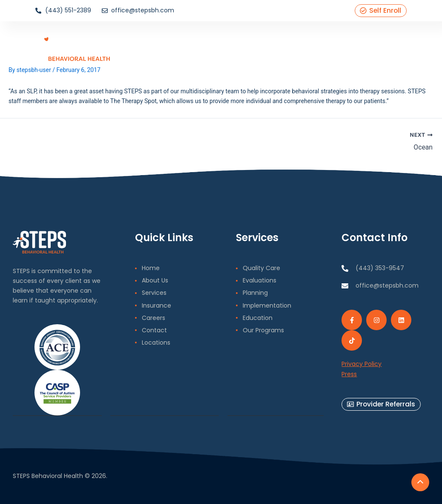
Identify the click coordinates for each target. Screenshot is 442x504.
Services (233, 45)
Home (173, 45)
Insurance (266, 45)
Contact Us (351, 45)
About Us (201, 45)
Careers (316, 45)
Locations (389, 45)
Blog (292, 45)
